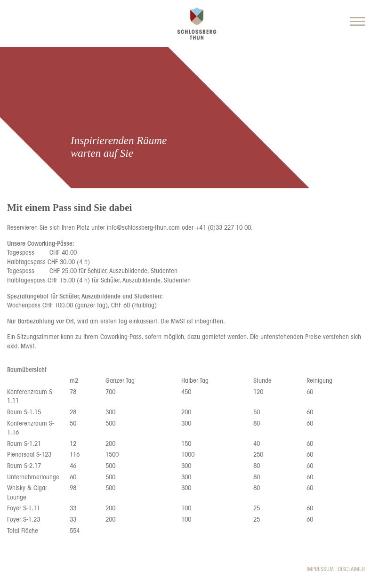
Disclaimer (351, 569)
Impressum (320, 569)
